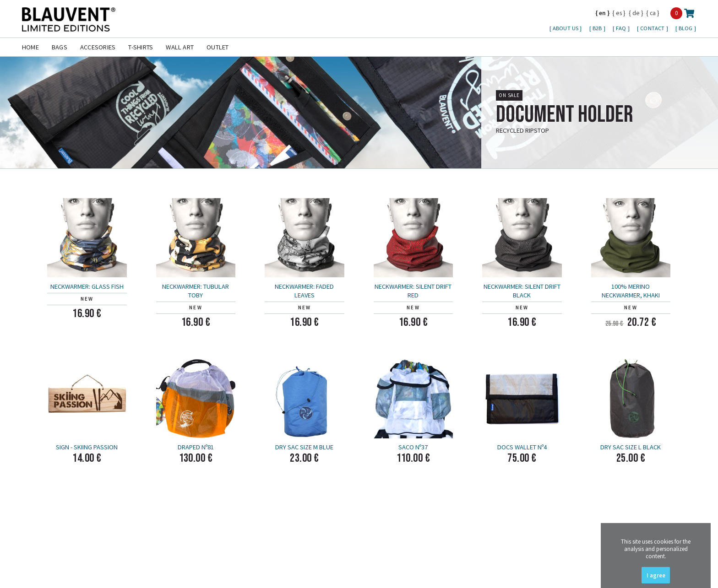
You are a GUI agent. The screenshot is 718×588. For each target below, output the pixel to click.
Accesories (98, 47)
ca (653, 13)
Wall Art (180, 47)
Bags (60, 47)
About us (566, 28)
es (619, 13)
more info (683, 145)
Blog (686, 28)
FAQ (622, 28)
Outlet (218, 47)
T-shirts (141, 47)
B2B (598, 28)
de (636, 13)
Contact (653, 28)
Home (30, 47)
